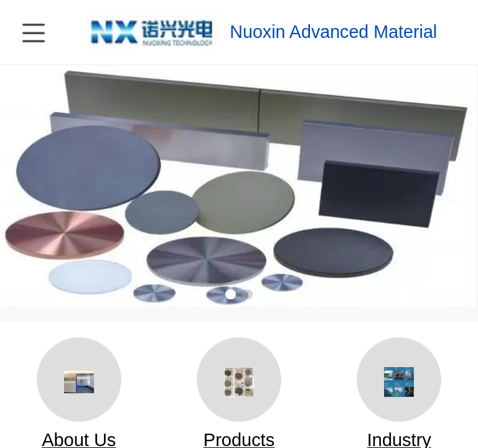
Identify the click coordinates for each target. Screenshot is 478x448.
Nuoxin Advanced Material (333, 32)
